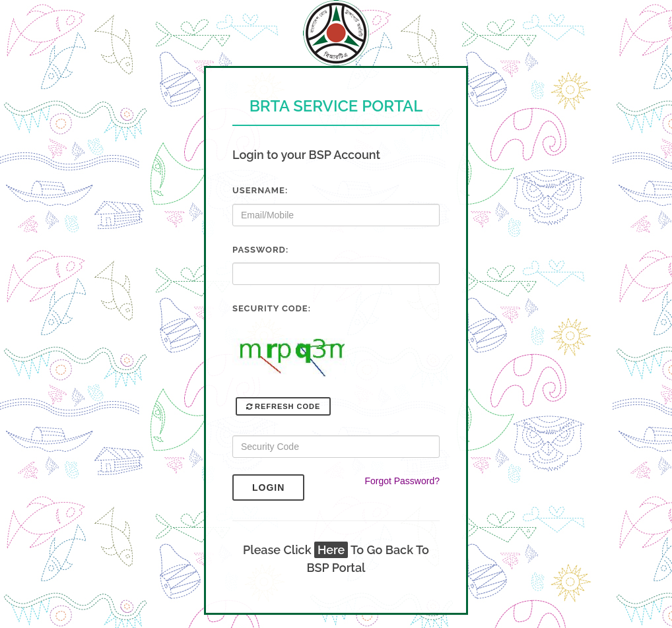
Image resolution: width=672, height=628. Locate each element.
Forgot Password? (402, 481)
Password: (260, 250)
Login (278, 487)
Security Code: (272, 308)
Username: (260, 190)
